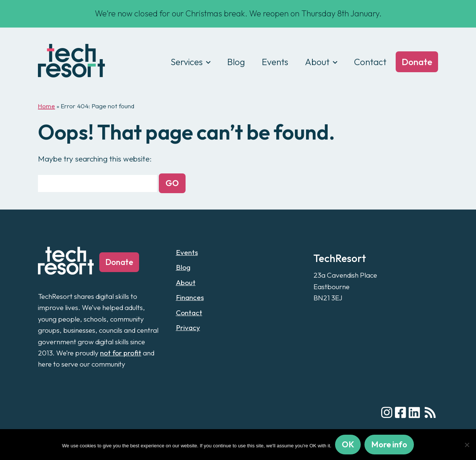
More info (389, 444)
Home (46, 106)
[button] (172, 183)
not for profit (121, 353)
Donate (417, 62)
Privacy (188, 328)
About (317, 62)
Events (275, 62)
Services (187, 62)
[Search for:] (97, 183)
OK (348, 444)
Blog (236, 62)
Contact (370, 62)
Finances (190, 297)
